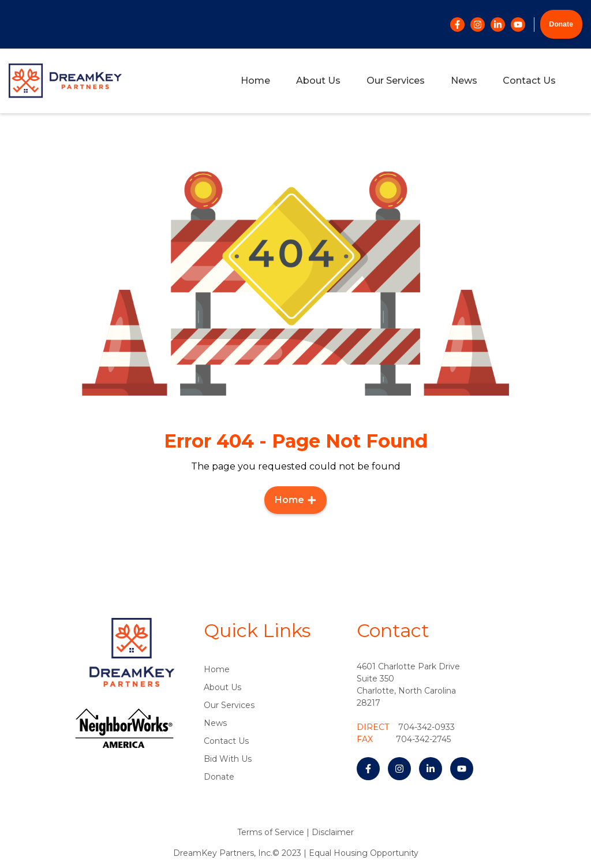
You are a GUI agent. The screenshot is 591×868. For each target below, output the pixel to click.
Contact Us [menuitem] (529, 81)
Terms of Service (271, 832)
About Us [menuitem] (318, 81)
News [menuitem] (464, 81)
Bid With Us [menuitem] (228, 759)
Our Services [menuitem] (396, 81)
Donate (561, 24)
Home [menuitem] (255, 81)
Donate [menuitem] (219, 777)
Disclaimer (333, 832)
